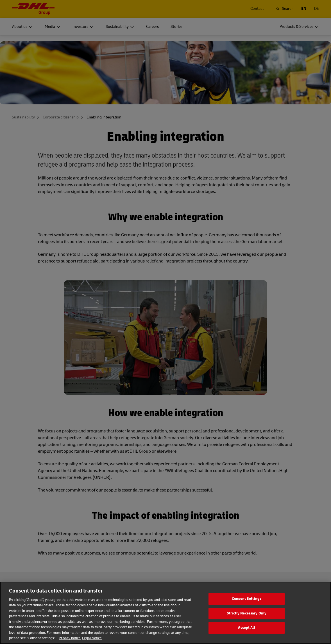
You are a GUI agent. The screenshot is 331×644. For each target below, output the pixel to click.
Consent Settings (247, 607)
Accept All (246, 636)
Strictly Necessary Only (247, 622)
